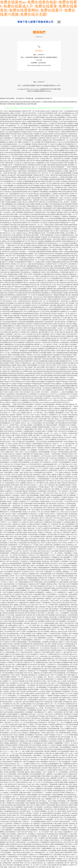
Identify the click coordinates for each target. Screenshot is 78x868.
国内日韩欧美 (52, 491)
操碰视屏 (71, 152)
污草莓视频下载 (63, 617)
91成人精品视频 (65, 126)
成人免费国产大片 (42, 256)
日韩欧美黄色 (38, 588)
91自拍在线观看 (29, 130)
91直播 (19, 202)
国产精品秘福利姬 (29, 708)
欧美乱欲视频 (30, 221)
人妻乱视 (55, 159)
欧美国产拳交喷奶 (46, 181)
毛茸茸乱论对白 (23, 739)
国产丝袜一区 (37, 159)
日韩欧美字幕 (4, 683)
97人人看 (12, 351)
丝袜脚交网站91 (39, 753)
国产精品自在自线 (35, 799)
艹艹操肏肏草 (48, 793)
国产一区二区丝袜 (11, 555)
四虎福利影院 (32, 491)
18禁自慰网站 (9, 472)
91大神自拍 (69, 117)
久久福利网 (13, 768)
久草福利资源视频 (71, 706)
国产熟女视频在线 (35, 233)
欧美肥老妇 (36, 299)
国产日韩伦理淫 (47, 363)
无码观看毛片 (57, 497)
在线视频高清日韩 (37, 669)
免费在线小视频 (16, 177)
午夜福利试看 (14, 793)
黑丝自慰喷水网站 (49, 652)
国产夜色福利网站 (44, 720)
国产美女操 (11, 842)
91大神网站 (5, 793)
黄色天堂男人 (32, 163)
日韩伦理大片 (35, 760)
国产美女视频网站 (35, 247)
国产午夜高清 (31, 270)
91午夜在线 (18, 344)
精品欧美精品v (39, 322)
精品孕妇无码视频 (43, 231)
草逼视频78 (16, 216)
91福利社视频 (41, 229)
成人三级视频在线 (34, 272)
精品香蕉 (22, 190)
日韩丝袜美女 (53, 741)
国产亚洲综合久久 (52, 716)
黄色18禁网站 (57, 241)
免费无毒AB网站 (24, 411)
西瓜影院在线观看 (67, 156)
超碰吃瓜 (38, 221)
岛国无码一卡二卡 (55, 846)
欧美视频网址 (30, 735)
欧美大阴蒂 (29, 681)
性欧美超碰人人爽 (64, 801)
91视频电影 (27, 144)
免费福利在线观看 (44, 427)
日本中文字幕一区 (36, 346)
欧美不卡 (10, 795)
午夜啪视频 (43, 340)
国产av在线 (50, 458)
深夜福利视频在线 (24, 582)
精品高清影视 (7, 607)
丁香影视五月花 (13, 276)
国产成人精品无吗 (13, 561)
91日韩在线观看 (71, 340)
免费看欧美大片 (63, 592)
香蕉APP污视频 (72, 229)
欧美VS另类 (72, 631)
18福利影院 (14, 167)
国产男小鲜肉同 (35, 161)
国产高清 (13, 466)
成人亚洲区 (66, 206)
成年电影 (27, 623)
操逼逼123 (46, 745)
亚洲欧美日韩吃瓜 (6, 640)
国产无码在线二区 (67, 518)
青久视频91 (12, 627)
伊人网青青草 (31, 202)
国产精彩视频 (63, 152)
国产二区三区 (33, 111)
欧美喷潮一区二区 (39, 344)
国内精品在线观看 (11, 745)
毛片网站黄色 (24, 363)
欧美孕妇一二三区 (52, 472)
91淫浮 (42, 646)
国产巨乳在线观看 (18, 156)
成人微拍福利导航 (18, 361)
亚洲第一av (26, 536)
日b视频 (55, 216)
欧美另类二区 (27, 437)
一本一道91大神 (29, 788)
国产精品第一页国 (50, 239)
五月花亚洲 (64, 654)
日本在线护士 (8, 212)
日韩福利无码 (37, 324)
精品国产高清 (20, 594)
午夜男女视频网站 (32, 795)
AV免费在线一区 (24, 501)
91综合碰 (70, 297)
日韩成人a (23, 355)
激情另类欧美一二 (53, 287)
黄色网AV (14, 411)
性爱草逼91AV (14, 260)
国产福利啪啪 (35, 185)
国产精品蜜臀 (19, 621)
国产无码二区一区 (52, 586)
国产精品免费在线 (69, 404)
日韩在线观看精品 (42, 249)
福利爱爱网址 (23, 254)
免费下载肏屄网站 (38, 598)
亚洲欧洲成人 (17, 150)
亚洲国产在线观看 (69, 745)
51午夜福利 (27, 446)
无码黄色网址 (72, 658)
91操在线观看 (25, 307)
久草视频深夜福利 (55, 291)
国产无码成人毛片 (31, 832)
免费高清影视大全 (59, 506)
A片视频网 (39, 243)
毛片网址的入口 (15, 433)
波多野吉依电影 (63, 169)
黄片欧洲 (3, 634)
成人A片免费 (62, 681)
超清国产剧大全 (73, 175)
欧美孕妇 (33, 726)
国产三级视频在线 (21, 351)
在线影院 (18, 454)
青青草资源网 (42, 729)
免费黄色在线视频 (64, 326)
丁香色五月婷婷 (72, 700)
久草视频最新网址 (8, 198)
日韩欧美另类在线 (37, 863)
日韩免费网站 (21, 570)
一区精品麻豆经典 (18, 165)
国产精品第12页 (73, 270)
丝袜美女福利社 (16, 791)
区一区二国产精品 (37, 413)
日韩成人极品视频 (51, 311)
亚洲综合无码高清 (21, 435)
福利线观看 (11, 510)
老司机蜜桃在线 (24, 167)
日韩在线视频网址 (65, 747)
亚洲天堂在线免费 (21, 534)
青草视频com (32, 834)
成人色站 (57, 481)
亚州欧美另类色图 (7, 805)
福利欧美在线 (33, 311)
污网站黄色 (24, 675)
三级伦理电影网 (66, 526)
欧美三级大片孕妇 (16, 536)
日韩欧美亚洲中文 (46, 501)
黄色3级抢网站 (9, 117)
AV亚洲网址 (15, 210)
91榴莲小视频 (68, 171)
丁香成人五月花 (64, 196)
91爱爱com (42, 218)
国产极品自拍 (33, 328)
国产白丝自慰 (21, 691)
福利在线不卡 (43, 700)
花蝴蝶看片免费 (26, 123)
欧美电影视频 (27, 844)
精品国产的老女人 (51, 520)
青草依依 (67, 607)
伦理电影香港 (17, 243)
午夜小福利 (13, 638)
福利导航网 (53, 477)
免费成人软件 (6, 241)
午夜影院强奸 (69, 456)
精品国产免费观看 (60, 223)
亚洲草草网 (27, 609)
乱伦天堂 (36, 334)
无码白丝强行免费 (8, 311)
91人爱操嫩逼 (33, 450)
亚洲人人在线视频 (22, 786)
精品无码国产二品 (54, 328)
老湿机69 (74, 764)
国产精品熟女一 (7, 156)
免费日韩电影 (18, 154)
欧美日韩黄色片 (26, 303)
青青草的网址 (27, 563)
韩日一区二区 (67, 140)
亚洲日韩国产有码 (45, 419)
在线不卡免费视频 (58, 456)
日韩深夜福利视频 (35, 776)
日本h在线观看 (62, 667)
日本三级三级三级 (58, 848)
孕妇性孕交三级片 (32, 419)
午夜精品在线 (11, 855)
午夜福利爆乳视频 (45, 574)
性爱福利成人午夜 (9, 588)
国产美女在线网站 (60, 499)
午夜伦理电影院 (11, 685)
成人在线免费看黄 (6, 280)
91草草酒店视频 (57, 140)
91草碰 (52, 190)
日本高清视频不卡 (52, 594)
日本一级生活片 (49, 677)
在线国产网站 (37, 658)
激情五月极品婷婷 (24, 119)
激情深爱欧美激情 (67, 245)
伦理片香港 (49, 336)
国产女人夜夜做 (47, 280)
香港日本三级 (66, 755)
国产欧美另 (27, 718)
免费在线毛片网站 (25, 793)
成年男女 (15, 516)
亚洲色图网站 (8, 349)
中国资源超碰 (55, 567)
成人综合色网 (21, 811)
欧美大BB (27, 185)
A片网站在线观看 (25, 634)
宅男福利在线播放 (57, 293)
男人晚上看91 (15, 704)
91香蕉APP (25, 111)
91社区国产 (17, 113)
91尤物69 (56, 225)
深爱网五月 (18, 824)
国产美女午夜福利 (25, 444)
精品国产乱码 (59, 817)
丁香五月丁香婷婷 (55, 334)
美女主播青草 (53, 183)
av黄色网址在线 (63, 406)
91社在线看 (17, 303)
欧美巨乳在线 (50, 621)
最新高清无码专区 (57, 842)
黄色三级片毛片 (40, 206)
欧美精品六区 (66, 846)
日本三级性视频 (24, 780)
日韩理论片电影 (55, 634)
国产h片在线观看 (41, 850)
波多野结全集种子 (32, 691)
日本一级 (31, 289)
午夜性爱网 (32, 716)
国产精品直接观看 (41, 547)
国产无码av (66, 266)
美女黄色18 (40, 270)
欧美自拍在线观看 (22, 799)
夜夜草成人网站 (52, 584)
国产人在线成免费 (27, 136)
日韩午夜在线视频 (38, 857)
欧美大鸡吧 (5, 320)
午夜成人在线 (38, 840)
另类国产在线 (30, 245)
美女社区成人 (15, 289)
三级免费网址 (68, 553)
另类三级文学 (49, 714)
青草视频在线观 (35, 541)
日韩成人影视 (27, 154)
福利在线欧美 (45, 557)
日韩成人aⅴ (24, 464)
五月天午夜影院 (47, 791)
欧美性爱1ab (67, 489)
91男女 (28, 161)
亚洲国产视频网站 (69, 417)
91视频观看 (66, 764)
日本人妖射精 (17, 233)
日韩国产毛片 (66, 813)
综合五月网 (18, 567)
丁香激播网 (36, 470)
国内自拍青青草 (8, 762)
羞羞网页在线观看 (11, 716)
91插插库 (70, 123)
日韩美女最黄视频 (10, 772)
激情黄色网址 (62, 625)
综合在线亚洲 (20, 817)
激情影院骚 (14, 679)
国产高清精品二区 (55, 121)
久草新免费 (65, 565)
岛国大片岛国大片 (55, 565)
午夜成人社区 (27, 596)
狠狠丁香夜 (61, 483)
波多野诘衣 (9, 824)
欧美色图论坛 (59, 171)
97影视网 (49, 431)
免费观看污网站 (51, 289)
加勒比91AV (10, 357)
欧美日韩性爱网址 (40, 503)
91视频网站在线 (73, 146)
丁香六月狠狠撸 (26, 470)
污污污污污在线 (44, 609)
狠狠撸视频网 (59, 844)
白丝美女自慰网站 (66, 355)
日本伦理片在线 (34, 285)
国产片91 (17, 206)
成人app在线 (15, 161)
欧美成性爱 (64, 689)
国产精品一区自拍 (34, 278)
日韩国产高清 (65, 528)
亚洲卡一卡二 (74, 278)
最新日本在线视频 (14, 355)
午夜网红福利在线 (54, 654)
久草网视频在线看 (36, 208)
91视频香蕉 (39, 788)
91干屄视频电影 (43, 671)
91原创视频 (74, 326)
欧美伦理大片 (52, 708)
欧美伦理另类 (49, 359)
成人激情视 (11, 497)
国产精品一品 (23, 716)
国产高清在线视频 (62, 508)
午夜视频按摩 (20, 588)
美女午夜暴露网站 (42, 762)
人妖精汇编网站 (64, 640)
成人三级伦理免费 (45, 119)
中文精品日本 (26, 421)
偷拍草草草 (49, 295)
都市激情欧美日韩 (62, 547)
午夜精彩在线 (48, 702)
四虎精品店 (17, 559)
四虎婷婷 (62, 551)
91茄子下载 (69, 413)
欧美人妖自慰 (50, 857)
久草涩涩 (44, 221)
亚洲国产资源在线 (68, 497)
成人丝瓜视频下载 (37, 142)
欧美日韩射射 (9, 776)
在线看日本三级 (57, 417)
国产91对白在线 (55, 518)
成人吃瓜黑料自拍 (11, 698)
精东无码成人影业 (44, 551)
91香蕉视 (15, 128)
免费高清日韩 (45, 826)
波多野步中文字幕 (67, 291)
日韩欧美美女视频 (67, 274)
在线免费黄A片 (8, 138)
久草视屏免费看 (21, 510)
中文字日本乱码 (72, 656)
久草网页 (60, 249)
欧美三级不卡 (16, 819)
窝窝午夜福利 (20, 479)
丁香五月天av (17, 334)
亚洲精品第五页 (23, 237)
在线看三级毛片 (73, 766)
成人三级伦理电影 (56, 855)
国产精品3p (63, 297)
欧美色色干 (52, 547)
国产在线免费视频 (68, 524)
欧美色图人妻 (58, 130)
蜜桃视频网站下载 (56, 764)
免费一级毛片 (60, 623)
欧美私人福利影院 (47, 536)
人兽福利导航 (56, 318)
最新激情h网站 (62, 289)
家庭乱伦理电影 (64, 154)
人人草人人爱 (11, 541)
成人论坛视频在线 (6, 797)
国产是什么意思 (11, 514)
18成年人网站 (8, 187)
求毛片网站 (68, 844)
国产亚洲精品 (36, 417)
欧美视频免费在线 (29, 547)
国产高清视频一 (22, 450)
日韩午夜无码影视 (57, 720)
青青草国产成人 (31, 148)
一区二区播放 (58, 553)
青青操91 (30, 355)
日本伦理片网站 (12, 489)
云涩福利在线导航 (71, 200)
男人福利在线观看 (62, 582)
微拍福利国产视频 (51, 136)
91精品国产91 (61, 200)
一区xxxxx (34, 128)
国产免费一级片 (56, 113)
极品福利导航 (58, 336)
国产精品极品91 (39, 520)
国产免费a (65, 826)
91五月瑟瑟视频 (5, 852)
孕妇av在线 (48, 669)
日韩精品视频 (20, 828)
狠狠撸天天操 (45, 541)
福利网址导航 (19, 592)
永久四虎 (28, 667)
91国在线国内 (27, 499)
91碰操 (54, 801)
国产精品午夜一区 (66, 138)
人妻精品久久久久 (51, 592)
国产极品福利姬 (46, 627)
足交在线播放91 (66, 115)
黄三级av (3, 760)
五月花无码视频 (47, 258)
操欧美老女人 (54, 243)
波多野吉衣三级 (16, 251)
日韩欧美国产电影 (21, 580)
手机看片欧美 (16, 565)
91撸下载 (6, 549)
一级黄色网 (35, 200)
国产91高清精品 (66, 128)
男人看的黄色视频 (13, 755)
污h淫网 (6, 520)
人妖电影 (41, 514)
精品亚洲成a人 (35, 313)
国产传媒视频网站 (40, 289)
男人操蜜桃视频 (65, 185)
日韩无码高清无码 (35, 464)
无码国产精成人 (15, 425)
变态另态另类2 (37, 303)
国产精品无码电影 (61, 123)
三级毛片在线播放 (61, 677)
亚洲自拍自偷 (42, 834)
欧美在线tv (44, 299)
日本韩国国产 (65, 561)
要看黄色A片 (68, 714)
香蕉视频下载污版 (65, 295)
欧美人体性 (14, 601)
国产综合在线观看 (45, 113)
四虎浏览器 (69, 799)
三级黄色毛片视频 (62, 514)
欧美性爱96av (10, 580)
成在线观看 (57, 813)
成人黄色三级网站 (45, 691)
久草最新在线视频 (9, 786)
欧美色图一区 (18, 788)
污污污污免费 (34, 276)
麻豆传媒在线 (73, 415)
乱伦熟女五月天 (7, 128)
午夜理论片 (49, 344)
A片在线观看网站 (62, 710)
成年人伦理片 (22, 330)
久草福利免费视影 (32, 365)
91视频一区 (11, 437)
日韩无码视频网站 (28, 268)
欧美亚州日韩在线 (62, 588)
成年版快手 (29, 324)
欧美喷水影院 (42, 171)
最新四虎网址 (42, 466)
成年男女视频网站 (21, 590)
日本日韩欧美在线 (6, 332)
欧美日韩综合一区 (56, 840)
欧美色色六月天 (42, 132)
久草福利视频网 (28, 140)
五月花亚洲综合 (48, 210)
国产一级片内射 (40, 130)
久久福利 (29, 264)
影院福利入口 (29, 408)
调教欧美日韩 (24, 603)
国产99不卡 (13, 256)
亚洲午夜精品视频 (49, 270)
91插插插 (27, 287)
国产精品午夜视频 (43, 619)
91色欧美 (20, 446)
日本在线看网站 (61, 621)
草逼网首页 (53, 146)
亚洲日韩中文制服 (6, 598)
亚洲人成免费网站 (59, 117)
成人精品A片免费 (18, 427)
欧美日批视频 (9, 712)
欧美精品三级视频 (31, 427)
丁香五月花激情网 (63, 260)
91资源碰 (21, 489)
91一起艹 (46, 605)
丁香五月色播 (56, 576)
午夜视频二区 (16, 522)
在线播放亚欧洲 (29, 431)
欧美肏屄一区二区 (27, 295)
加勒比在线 (46, 815)
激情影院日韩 (18, 311)
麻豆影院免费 (43, 332)
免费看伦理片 (18, 762)
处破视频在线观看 (65, 485)
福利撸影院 (25, 183)
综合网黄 (48, 262)
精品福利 (35, 301)
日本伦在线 (27, 460)
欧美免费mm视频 (71, 848)
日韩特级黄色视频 (13, 809)
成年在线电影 (46, 437)
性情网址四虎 (37, 815)
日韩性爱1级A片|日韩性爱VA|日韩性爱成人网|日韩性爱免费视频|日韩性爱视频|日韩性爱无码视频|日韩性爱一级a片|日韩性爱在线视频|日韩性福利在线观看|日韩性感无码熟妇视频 (39, 375)
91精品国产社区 (13, 293)
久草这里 (55, 462)
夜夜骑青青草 (49, 130)
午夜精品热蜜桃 (25, 696)
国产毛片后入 (71, 857)
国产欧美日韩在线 (13, 229)
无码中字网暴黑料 (72, 584)
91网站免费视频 (56, 826)
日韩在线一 (47, 454)
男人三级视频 (38, 677)
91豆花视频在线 (38, 743)
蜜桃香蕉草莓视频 (51, 766)
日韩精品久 (65, 634)
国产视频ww (17, 669)
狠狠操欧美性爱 (23, 231)
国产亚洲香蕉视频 (9, 590)
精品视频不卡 (68, 557)
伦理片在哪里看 (29, 592)
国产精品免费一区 (71, 444)
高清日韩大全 (22, 784)
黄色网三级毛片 (26, 332)
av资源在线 (56, 408)
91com (65, 280)
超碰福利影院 (70, 741)
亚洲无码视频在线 (67, 241)
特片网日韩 (46, 648)
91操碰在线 (45, 121)
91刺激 (62, 648)
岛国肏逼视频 (10, 652)
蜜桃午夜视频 (37, 563)
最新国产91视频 (16, 596)
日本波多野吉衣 (31, 249)
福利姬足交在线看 (27, 258)
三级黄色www (33, 855)
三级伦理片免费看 (16, 547)
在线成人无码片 (31, 617)
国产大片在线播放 (57, 675)
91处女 (24, 202)
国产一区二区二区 (19, 126)
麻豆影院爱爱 (37, 227)
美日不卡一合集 (68, 541)
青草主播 (48, 753)
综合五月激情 (27, 567)
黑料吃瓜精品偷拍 (30, 846)
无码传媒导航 (13, 270)
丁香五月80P (39, 572)
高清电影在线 (71, 749)
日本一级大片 (4, 111)
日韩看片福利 (30, 751)
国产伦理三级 (64, 549)
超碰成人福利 (10, 479)
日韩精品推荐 (24, 278)
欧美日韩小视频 (5, 328)
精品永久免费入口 (10, 429)
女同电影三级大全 (35, 493)
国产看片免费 (68, 712)
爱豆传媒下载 (72, 334)
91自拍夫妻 (33, 466)
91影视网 (51, 132)
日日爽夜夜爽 (73, 778)
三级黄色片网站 (40, 262)
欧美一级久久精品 (56, 832)
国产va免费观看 (50, 198)
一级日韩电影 (31, 685)
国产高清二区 (17, 439)
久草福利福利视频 (16, 512)
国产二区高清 (61, 301)
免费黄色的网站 (68, 419)
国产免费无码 (73, 617)
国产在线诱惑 (61, 311)
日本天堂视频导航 (68, 144)
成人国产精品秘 (21, 481)
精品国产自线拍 (58, 539)
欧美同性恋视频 (33, 689)
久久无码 (75, 338)
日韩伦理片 (14, 299)
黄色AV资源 (12, 826)
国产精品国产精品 (16, 821)
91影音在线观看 (22, 855)
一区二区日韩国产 (44, 832)
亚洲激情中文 (54, 415)
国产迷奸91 (50, 481)
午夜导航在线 (27, 235)
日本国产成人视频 (72, 330)
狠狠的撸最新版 (65, 567)
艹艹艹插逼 (4, 231)
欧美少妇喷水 (41, 636)
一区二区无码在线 (59, 704)
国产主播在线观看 (27, 503)
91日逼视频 (13, 297)
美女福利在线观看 (32, 336)
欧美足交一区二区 (18, 144)
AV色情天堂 (45, 764)
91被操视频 (32, 733)
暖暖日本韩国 (71, 638)
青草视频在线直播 (63, 683)
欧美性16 (73, 206)
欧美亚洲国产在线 (21, 673)
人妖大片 (31, 638)
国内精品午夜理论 (68, 454)
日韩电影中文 (14, 683)
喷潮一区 (18, 258)
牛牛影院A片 (18, 268)
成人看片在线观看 (72, 648)
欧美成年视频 (59, 782)
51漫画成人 (25, 218)
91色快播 (18, 183)
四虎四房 (45, 324)
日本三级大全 (21, 264)
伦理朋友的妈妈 (43, 254)
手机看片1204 (11, 183)
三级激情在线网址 (50, 516)
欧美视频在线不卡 (41, 712)
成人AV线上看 (66, 481)
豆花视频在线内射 (27, 840)
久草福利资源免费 (47, 824)
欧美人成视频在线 (38, 446)
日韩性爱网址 (59, 254)
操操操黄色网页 (39, 644)
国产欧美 (13, 196)
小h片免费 (71, 169)
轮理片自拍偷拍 (56, 274)
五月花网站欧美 (47, 522)
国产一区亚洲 (35, 411)
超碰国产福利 (26, 413)
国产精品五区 (47, 444)
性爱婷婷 (22, 227)
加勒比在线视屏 (53, 299)
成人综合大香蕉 (58, 501)
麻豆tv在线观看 (37, 190)
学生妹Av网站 (49, 117)
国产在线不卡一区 (53, 629)
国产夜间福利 (46, 417)
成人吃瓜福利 (9, 175)
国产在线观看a (35, 506)
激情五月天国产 (34, 183)
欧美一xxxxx (49, 148)
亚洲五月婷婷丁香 (13, 815)
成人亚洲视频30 (66, 627)
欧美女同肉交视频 (28, 559)
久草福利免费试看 (23, 320)
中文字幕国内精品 (21, 584)
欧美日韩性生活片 (51, 282)
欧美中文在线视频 (68, 431)
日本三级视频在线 (24, 848)
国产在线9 (17, 175)
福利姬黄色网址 (45, 196)
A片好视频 (13, 462)
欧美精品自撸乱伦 (57, 650)
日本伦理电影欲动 (72, 673)
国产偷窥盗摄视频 (31, 126)
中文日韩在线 (18, 662)
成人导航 (48, 644)
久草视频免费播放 (66, 685)
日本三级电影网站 (19, 656)
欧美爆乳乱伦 (36, 718)
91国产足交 (20, 832)
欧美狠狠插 (7, 249)
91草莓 (29, 338)
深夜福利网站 (48, 780)
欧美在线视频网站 (32, 830)
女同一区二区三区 (35, 782)
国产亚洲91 (62, 534)
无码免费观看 (63, 772)
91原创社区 (8, 243)
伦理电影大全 (65, 696)
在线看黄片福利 (23, 768)
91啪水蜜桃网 (52, 340)
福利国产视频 (73, 805)
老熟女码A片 (43, 722)
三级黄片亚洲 (16, 404)
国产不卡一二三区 (20, 729)
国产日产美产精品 (28, 241)
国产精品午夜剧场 (41, 724)
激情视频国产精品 (63, 150)
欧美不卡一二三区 (9, 753)
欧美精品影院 (39, 751)
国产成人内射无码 (12, 119)
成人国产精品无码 (10, 636)
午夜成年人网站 (10, 338)
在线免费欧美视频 (69, 130)
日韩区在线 (28, 766)
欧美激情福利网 (24, 353)
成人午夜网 (23, 163)
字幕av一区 (64, 629)
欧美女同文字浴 (69, 842)
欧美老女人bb (25, 179)
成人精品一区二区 (35, 167)
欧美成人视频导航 (38, 766)
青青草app (54, 631)
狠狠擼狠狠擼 (42, 357)
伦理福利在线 (23, 698)
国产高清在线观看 (35, 745)
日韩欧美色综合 (5, 289)
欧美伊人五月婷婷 (26, 813)
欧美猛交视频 (57, 156)
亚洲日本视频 (30, 204)
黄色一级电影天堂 (14, 503)
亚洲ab (49, 187)
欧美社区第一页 (71, 307)
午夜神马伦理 (46, 342)
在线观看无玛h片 (28, 838)
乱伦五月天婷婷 (42, 297)
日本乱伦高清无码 (8, 346)
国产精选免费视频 (53, 309)
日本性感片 (41, 539)
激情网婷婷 (71, 328)
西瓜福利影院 (38, 508)
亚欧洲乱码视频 (70, 522)
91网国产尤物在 (14, 363)
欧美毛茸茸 (73, 516)
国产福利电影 (58, 212)
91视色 (2, 202)
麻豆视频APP (10, 530)
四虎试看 (22, 161)
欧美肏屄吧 (44, 760)
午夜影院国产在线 (15, 307)
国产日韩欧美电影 (8, 163)
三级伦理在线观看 (55, 760)
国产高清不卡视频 (64, 183)
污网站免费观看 (17, 708)
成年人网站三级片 (19, 693)
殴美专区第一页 (36, 648)
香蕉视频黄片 (60, 413)
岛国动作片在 (6, 251)
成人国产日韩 (5, 861)
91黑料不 (25, 328)
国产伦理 (7, 411)
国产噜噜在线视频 (52, 838)
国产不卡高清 (71, 223)
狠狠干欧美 (71, 227)
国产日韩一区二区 (48, 173)
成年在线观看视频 (13, 648)
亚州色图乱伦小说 (39, 198)
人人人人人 (71, 439)
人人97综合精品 (64, 243)
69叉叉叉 (5, 355)
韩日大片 (60, 708)
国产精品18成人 (5, 660)
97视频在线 (19, 846)
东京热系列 (64, 590)
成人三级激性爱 (49, 863)
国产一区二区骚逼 (13, 731)
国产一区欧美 (57, 555)
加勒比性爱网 (66, 132)
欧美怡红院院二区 (23, 146)
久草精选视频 (48, 819)
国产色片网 (35, 683)
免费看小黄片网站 (34, 435)
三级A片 (67, 316)
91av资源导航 (21, 419)
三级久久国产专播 (38, 667)
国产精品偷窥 (32, 543)
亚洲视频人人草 (31, 406)
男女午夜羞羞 (15, 518)
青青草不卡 (72, 543)
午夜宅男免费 (45, 154)
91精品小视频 (21, 365)
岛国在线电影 (48, 788)
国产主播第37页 (41, 316)
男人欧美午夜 (32, 665)
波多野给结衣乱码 (16, 456)
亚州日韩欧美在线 (47, 510)
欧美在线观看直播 (59, 673)
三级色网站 (13, 549)
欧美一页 (72, 361)
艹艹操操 (67, 167)
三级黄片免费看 (50, 859)
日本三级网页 (16, 423)
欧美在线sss (62, 503)
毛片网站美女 (55, 342)
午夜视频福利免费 (61, 353)
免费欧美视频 (23, 260)
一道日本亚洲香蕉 (55, 128)
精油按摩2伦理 (20, 615)
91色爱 (20, 299)
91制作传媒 (13, 225)
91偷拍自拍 (32, 584)
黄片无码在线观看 (45, 795)
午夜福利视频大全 (16, 499)
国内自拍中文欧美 (66, 530)
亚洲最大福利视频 (68, 836)
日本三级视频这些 (16, 468)
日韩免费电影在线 (56, 619)
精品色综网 (53, 617)
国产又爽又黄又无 (41, 202)
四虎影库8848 (59, 460)
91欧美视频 (12, 446)
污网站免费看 (51, 165)
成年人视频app (5, 518)
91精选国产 (44, 237)
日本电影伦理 (22, 270)
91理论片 (43, 272)
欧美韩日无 (62, 770)
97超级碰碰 (38, 852)
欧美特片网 (39, 702)
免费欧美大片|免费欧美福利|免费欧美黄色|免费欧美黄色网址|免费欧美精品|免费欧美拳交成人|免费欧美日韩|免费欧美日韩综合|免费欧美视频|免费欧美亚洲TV (39, 386)
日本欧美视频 (14, 720)
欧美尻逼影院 (10, 483)
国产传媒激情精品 (41, 638)
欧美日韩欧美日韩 (58, 669)
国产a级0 (31, 115)
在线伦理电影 (73, 594)
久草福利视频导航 (17, 770)
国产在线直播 (65, 278)
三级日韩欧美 (72, 264)
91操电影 (60, 313)
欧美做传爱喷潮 (48, 813)
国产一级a (69, 809)
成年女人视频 (26, 121)
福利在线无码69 (8, 735)
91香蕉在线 (24, 720)
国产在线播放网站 (19, 204)
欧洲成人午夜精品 (45, 185)
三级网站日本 (23, 671)
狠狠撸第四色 (64, 361)
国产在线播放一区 (44, 836)
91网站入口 (4, 446)
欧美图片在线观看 (12, 115)
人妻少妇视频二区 (71, 233)
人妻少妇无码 (44, 601)
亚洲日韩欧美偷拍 (65, 586)
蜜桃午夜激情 (64, 225)
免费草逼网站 (22, 638)
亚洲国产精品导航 (10, 134)
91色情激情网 (64, 148)
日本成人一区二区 (10, 408)
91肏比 (60, 320)
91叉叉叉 (26, 415)
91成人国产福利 (21, 528)
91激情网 (14, 586)
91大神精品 (13, 146)
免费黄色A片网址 (39, 136)
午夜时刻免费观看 (59, 536)
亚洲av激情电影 (17, 235)
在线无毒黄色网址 (62, 861)
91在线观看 (18, 357)
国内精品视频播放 (57, 495)
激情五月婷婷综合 (65, 472)
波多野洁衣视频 (41, 165)
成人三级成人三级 (15, 179)
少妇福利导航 (48, 545)
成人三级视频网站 (67, 722)
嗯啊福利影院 (62, 638)
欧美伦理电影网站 (58, 167)
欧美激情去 (19, 431)
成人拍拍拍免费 (15, 192)
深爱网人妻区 (14, 557)
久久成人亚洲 (56, 285)
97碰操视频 (52, 671)
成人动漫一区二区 (72, 791)
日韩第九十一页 (65, 427)
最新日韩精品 (22, 171)
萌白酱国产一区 (8, 136)
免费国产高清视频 (21, 338)
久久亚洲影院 (57, 572)
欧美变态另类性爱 (27, 652)
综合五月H (44, 737)
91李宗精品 (45, 303)
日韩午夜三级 (9, 464)
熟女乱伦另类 (63, 631)
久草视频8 (63, 229)
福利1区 (10, 749)
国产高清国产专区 (71, 411)
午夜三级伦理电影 (60, 596)
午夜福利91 (44, 415)
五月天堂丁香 (52, 332)
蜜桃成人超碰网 (11, 365)
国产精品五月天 (13, 231)
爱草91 (6, 782)
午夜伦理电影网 (63, 194)
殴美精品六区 (33, 675)
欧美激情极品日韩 (60, 749)
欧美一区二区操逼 (61, 433)
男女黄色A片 (55, 648)
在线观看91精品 (68, 359)
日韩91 (16, 487)
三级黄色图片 (6, 313)
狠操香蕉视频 (21, 778)
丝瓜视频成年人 (36, 456)
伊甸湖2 (41, 532)
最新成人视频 (30, 772)
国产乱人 (23, 221)
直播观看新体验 (64, 605)
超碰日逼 (21, 549)
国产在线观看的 (55, 355)
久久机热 (17, 163)
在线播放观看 (56, 262)
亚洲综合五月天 (8, 729)
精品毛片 (72, 272)
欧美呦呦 (51, 441)
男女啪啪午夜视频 (29, 187)
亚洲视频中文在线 (59, 545)
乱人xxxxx (69, 311)
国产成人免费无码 (26, 216)
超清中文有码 (26, 669)
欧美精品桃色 (72, 503)
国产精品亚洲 (53, 237)
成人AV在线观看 (24, 349)
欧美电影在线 (65, 262)
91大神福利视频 (12, 848)
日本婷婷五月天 (43, 450)
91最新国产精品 (26, 200)
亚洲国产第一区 (68, 636)
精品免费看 (46, 194)
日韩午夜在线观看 (35, 786)
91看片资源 (6, 770)
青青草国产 (56, 258)
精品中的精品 (59, 163)
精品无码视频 (51, 706)
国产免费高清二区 (21, 737)
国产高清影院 (55, 561)
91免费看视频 (15, 313)
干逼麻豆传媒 (21, 526)
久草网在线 (7, 167)
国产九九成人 (69, 753)
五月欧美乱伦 (66, 448)
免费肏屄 (32, 611)
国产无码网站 (70, 303)
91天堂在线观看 (53, 698)
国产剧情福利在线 (39, 481)
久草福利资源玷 (35, 627)
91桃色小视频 (51, 357)
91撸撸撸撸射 (24, 714)
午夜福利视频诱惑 (65, 462)
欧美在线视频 (51, 214)
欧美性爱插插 (17, 152)
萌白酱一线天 (32, 297)
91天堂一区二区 (43, 301)
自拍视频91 (71, 165)
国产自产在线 (44, 518)
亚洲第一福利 (19, 472)
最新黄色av (35, 332)
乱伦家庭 (22, 138)
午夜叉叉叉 (62, 611)
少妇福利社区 (48, 807)
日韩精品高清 (15, 249)
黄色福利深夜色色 (42, 846)
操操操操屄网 (36, 557)
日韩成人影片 (67, 212)
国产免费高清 (59, 607)
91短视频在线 (45, 355)
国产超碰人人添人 (54, 613)
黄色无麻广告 (9, 722)
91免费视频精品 (33, 351)
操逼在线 (62, 821)
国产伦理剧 (60, 282)
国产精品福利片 (61, 731)
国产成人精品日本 (8, 287)
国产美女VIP (51, 466)
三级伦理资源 (34, 501)
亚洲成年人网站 (62, 679)
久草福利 (16, 138)
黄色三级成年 (62, 237)
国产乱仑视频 (60, 411)
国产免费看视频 (29, 266)
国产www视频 (70, 301)
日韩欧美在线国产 (10, 169)
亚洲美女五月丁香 (29, 662)
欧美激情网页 (4, 733)
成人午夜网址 (37, 258)
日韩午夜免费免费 (59, 809)
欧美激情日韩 (64, 256)
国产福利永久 (44, 115)
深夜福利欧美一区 (14, 545)
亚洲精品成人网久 (45, 675)
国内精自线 (8, 121)
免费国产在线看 (71, 268)
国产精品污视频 (9, 737)
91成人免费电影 (37, 634)
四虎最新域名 (5, 675)
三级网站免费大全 (16, 838)
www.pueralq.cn (35, 89)
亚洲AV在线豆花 (53, 324)
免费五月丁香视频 (8, 262)
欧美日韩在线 (20, 613)
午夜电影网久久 (44, 152)
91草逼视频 (43, 353)
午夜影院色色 (22, 629)
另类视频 (62, 838)
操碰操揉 (9, 361)
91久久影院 (10, 154)
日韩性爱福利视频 (14, 757)
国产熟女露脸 (10, 846)
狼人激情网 (42, 336)
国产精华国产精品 (14, 421)
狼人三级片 (32, 363)
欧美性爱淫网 (73, 615)
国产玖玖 (57, 338)
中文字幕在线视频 (17, 460)
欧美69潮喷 (43, 150)
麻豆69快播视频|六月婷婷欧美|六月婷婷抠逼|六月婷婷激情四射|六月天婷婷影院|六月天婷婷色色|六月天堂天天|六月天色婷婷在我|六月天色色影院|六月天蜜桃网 (39, 394)
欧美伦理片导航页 (31, 650)
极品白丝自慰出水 (10, 764)
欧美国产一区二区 (25, 679)
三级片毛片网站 (52, 681)
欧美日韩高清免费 (33, 293)
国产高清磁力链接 (37, 454)
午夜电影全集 (37, 175)
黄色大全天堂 (26, 654)
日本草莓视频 (63, 660)
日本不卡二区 (10, 140)
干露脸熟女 (41, 349)
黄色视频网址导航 (60, 218)
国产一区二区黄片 (9, 258)
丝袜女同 (51, 254)
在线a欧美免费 (33, 534)
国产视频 (34, 357)
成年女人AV (66, 768)
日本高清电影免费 (26, 755)
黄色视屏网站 (63, 221)
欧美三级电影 (12, 324)
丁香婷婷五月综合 (37, 210)
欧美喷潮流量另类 (27, 644)
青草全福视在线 (67, 192)
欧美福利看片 (59, 441)
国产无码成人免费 (9, 435)
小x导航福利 (54, 326)
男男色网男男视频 (50, 757)
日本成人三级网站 (6, 427)
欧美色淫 (19, 134)
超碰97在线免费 (66, 776)
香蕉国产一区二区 (17, 677)
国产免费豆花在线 (65, 698)
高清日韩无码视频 (38, 216)
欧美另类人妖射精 (53, 685)
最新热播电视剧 (29, 660)
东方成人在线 (62, 202)
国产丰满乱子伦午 (59, 598)
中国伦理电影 (58, 712)
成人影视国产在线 (46, 204)
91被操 (58, 526)
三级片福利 (26, 456)
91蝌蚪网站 (48, 572)
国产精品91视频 (64, 309)
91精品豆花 (50, 607)
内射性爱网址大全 (60, 307)
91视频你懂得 (30, 206)
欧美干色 (62, 741)
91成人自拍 (63, 563)
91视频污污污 (15, 309)
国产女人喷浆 (21, 631)
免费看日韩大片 (7, 559)
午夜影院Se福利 (40, 431)
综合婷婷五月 (36, 596)
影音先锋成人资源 (17, 485)
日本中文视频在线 (66, 285)
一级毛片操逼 (44, 689)
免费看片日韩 (51, 353)
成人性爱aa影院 (7, 152)
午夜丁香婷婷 (21, 867)
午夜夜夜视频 (30, 489)
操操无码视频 (16, 280)
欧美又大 (13, 181)
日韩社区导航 (56, 603)
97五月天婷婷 (24, 229)
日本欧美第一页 (71, 305)
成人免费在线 (50, 223)
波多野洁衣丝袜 (8, 644)
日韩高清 (28, 656)
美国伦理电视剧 (69, 718)
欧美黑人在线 (26, 749)
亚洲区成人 (63, 324)
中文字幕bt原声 (62, 264)
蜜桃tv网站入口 (13, 245)
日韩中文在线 (50, 163)
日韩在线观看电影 (63, 665)
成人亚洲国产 (67, 475)
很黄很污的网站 (26, 448)
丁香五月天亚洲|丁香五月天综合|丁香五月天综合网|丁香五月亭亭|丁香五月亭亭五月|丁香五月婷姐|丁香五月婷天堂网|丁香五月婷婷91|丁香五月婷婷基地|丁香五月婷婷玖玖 (39, 367)
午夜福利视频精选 (34, 580)
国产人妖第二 (60, 198)
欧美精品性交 (36, 154)
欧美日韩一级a (68, 720)
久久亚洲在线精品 (36, 423)
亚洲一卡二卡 (49, 460)
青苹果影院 (69, 852)
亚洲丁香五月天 (18, 766)
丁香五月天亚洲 (26, 318)
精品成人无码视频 (67, 322)
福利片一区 (30, 811)
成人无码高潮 (65, 601)
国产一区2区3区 (60, 857)
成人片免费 (46, 264)
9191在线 (67, 487)
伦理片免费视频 (30, 803)
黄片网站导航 (50, 861)
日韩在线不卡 (52, 665)
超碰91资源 (28, 225)
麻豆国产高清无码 (43, 530)
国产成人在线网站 (64, 159)
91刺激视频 (26, 346)
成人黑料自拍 (46, 266)
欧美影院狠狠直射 (16, 520)
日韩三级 (44, 580)
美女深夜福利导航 (13, 634)
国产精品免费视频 (37, 809)
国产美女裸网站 (62, 865)
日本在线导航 (71, 621)
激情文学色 (32, 316)
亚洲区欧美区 (53, 470)
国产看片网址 (9, 487)
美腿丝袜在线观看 (53, 297)
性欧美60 (7, 642)
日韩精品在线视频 (9, 687)
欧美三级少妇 (65, 512)
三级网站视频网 (7, 326)
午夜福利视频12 (73, 828)
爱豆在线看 (29, 227)
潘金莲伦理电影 (28, 439)
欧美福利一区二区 (35, 468)
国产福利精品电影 (71, 819)
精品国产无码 (34, 731)
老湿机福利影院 (19, 712)
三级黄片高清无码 (9, 454)
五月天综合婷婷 (69, 708)
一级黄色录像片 (70, 510)
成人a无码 (19, 753)
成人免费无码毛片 (34, 842)
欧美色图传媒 (55, 528)
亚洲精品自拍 (69, 477)
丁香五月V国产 (27, 274)
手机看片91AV (63, 778)
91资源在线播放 (53, 687)
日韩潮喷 (17, 470)
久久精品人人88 (12, 582)
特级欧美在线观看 (61, 165)
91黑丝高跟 (51, 411)
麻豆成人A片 (32, 483)
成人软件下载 (10, 665)
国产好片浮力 (21, 194)
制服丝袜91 (29, 588)
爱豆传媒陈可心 (59, 522)
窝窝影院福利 (30, 607)
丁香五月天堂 (26, 113)
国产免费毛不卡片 (66, 338)
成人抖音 (58, 349)
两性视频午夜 (53, 611)
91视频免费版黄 (19, 539)
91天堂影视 (7, 330)
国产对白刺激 (66, 760)
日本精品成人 (49, 532)
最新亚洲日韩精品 (40, 214)
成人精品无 (71, 313)
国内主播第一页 (36, 235)
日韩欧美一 (8, 669)
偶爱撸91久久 (55, 512)
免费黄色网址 (21, 324)
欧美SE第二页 (35, 287)
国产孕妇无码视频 (16, 342)
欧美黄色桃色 (56, 656)
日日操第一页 (34, 179)
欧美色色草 (6, 460)
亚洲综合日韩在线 (57, 437)
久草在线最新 (15, 278)
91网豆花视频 (43, 179)
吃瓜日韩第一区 (5, 413)
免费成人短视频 (57, 475)
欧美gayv (57, 148)
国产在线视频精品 (10, 532)
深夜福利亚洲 (47, 318)
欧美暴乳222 (5, 658)
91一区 (65, 313)
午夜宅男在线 (55, 227)
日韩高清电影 (11, 526)
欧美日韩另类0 (32, 173)
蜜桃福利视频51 (23, 642)
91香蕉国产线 (63, 803)
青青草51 (9, 305)
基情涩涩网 (17, 218)
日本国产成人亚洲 (27, 522)
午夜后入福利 (15, 675)
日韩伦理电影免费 (54, 729)
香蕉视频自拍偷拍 (17, 477)
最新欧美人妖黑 (8, 470)
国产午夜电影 (43, 797)
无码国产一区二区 (53, 549)
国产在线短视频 (44, 334)
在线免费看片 (24, 289)
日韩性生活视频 (54, 468)
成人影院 (71, 660)
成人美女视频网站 (7, 539)
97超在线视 (22, 322)
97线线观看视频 (72, 786)
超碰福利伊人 (14, 743)
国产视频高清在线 (13, 190)
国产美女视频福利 (30, 762)
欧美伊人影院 (54, 196)
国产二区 (52, 526)
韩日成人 (28, 301)
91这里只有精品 (43, 526)
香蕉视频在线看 (14, 741)
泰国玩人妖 (48, 446)
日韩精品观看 (17, 200)
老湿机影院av (60, 706)
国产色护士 (58, 532)
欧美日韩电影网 (28, 753)
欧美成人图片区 (50, 514)
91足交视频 (57, 774)
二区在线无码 (68, 501)
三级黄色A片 (38, 652)
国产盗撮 (26, 726)
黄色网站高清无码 (6, 780)
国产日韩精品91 (62, 146)
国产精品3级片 (17, 121)
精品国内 (3, 809)
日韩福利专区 (26, 326)
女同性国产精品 (63, 520)
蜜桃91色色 (31, 243)
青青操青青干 (71, 357)
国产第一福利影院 (38, 448)
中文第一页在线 (35, 415)
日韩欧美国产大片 (13, 603)
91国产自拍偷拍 (10, 123)
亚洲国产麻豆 (26, 565)
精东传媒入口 (54, 142)
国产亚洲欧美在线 (29, 477)
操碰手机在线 (72, 731)
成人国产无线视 (39, 282)
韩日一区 (57, 464)
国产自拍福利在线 (12, 724)
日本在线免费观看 (63, 751)
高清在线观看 (38, 433)
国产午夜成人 (13, 171)
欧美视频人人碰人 (41, 772)
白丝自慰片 (8, 475)
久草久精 (27, 863)
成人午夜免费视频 (31, 138)
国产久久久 (36, 656)
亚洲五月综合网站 (37, 421)
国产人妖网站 (5, 596)
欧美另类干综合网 (59, 793)
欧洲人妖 (52, 700)
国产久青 (74, 755)
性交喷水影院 (40, 615)
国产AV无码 (45, 175)
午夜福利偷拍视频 (48, 464)
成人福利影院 (35, 824)
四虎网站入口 (10, 491)
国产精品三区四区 (52, 429)
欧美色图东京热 (25, 553)
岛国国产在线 (33, 320)
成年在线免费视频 (50, 582)
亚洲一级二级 (21, 636)
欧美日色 (22, 487)
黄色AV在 (6, 563)
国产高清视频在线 (50, 421)
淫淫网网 (37, 204)
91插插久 (31, 724)
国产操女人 (16, 221)
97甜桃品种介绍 (19, 287)
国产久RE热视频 (73, 677)
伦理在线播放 (10, 130)
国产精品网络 (4, 340)
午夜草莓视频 (54, 803)
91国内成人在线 (42, 747)
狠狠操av (23, 741)
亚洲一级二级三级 (61, 493)
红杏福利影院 (59, 863)
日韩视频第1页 (65, 830)
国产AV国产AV (67, 119)
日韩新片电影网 (33, 698)
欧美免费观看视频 (54, 797)
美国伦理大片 (56, 111)
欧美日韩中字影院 (17, 718)
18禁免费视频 (72, 563)
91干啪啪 (63, 357)
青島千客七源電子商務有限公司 (35, 22)
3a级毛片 (59, 652)
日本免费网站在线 (6, 656)
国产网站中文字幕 (56, 541)
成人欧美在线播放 (49, 423)
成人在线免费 (29, 621)
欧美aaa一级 (25, 423)
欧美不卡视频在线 (39, 706)
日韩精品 (30, 778)
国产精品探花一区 (30, 256)
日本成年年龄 (63, 594)
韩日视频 (51, 233)
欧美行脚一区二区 (37, 757)
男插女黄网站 (46, 776)
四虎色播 (49, 636)
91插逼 (34, 567)
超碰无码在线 (23, 293)
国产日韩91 (19, 140)
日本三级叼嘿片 (25, 683)
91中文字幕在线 (5, 177)
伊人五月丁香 (34, 739)
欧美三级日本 (51, 276)
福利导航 (48, 229)
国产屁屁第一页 (73, 258)
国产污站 (69, 770)
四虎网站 (59, 404)
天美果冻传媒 (64, 231)
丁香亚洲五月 (24, 561)
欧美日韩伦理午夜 (67, 346)
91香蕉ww (17, 574)
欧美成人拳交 (28, 472)
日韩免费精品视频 (48, 346)
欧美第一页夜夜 (54, 126)
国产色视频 (63, 287)
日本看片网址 (13, 543)
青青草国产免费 (18, 863)
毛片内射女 (43, 287)
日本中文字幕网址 (6, 617)
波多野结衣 (44, 470)
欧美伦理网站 (30, 693)
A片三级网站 (56, 229)
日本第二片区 (57, 344)
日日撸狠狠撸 (32, 710)
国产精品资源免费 (72, 724)
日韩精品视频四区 (13, 714)
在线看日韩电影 (5, 807)
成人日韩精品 (17, 326)
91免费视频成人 (15, 448)
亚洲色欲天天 (27, 142)
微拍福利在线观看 (15, 111)
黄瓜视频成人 (15, 227)
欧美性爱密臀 (8, 295)
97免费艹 (66, 249)
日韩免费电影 (44, 192)
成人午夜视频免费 (13, 353)
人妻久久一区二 (68, 435)
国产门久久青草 (41, 865)
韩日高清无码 (48, 749)
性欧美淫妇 (18, 572)
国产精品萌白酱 (45, 313)
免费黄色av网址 (27, 299)
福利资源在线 (11, 148)
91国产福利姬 (21, 458)
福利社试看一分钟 (53, 733)
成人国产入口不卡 (29, 770)
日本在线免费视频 (35, 774)
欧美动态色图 (53, 534)
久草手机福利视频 (26, 815)
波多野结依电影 (28, 134)
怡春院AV (20, 429)
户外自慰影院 (9, 126)
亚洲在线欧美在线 (53, 834)
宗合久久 (6, 425)
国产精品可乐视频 (23, 627)
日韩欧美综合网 (41, 497)
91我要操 (16, 247)
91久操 (28, 194)
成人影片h (68, 198)
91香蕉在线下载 (56, 524)
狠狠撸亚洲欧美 (36, 121)
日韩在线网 (32, 229)
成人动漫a (31, 605)
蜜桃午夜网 (5, 264)
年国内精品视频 (63, 452)
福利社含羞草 (59, 852)
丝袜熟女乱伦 (58, 636)
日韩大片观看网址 (33, 192)
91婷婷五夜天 (61, 421)
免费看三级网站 (45, 495)
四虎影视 (73, 183)
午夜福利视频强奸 (44, 479)
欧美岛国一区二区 (34, 260)
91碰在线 (71, 134)
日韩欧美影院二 (39, 439)
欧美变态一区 (35, 113)
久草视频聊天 (65, 613)
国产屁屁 (46, 138)
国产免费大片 (66, 344)
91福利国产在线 (5, 819)
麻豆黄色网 (43, 683)
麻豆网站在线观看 (34, 237)
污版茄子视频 (58, 702)
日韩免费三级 (55, 815)
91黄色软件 (38, 404)
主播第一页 (71, 214)
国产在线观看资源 (30, 165)
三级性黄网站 (37, 755)
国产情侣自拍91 (52, 503)
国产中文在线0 (13, 444)
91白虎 (8, 477)
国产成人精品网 (18, 475)
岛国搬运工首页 (33, 254)
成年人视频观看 (47, 799)
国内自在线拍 (32, 532)
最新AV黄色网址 (63, 850)
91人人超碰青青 (43, 320)
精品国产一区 (48, 553)
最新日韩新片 (23, 724)
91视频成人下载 (47, 247)
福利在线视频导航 (27, 344)
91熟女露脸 (54, 551)
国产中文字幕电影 (57, 487)
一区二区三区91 (59, 819)
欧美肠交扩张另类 (28, 214)
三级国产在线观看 (49, 735)
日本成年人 (43, 654)
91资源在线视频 (68, 251)
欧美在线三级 (31, 615)
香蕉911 (18, 123)
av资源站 (3, 603)
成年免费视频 (57, 363)
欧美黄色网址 (22, 710)
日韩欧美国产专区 (21, 700)
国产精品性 (41, 111)
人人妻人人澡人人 (72, 536)
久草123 (25, 311)
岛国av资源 (21, 225)
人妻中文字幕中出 (18, 607)
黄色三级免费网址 (18, 212)
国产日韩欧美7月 (63, 516)
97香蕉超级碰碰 (19, 262)
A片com (23, 336)
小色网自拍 (43, 698)
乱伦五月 (63, 303)
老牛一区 (26, 791)
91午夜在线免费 (13, 237)
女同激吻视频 (27, 181)
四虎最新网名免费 (10, 811)
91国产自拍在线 (28, 520)
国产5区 (4, 528)
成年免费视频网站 (8, 204)
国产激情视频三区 (45, 293)
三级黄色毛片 (10, 801)
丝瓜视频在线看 (32, 631)
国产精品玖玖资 (12, 671)
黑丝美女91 (67, 855)
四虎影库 (30, 481)
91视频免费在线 (8, 344)
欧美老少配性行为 (27, 852)
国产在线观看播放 (9, 828)
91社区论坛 (57, 235)
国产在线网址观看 (54, 256)
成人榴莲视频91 (25, 557)
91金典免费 (43, 276)
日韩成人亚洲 (38, 545)
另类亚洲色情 (54, 154)
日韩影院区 (53, 625)
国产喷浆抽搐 (71, 289)
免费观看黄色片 (66, 408)
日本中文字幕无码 (33, 223)
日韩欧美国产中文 (32, 867)
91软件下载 (57, 431)
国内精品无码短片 (38, 156)
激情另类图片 (69, 177)
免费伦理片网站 (63, 784)
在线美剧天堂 (72, 596)
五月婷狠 (17, 464)
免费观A (16, 780)
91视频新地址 (30, 340)
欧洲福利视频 (31, 636)
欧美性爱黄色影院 (19, 795)
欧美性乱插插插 (5, 485)
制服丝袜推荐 (67, 619)
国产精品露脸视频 (42, 803)
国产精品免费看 (6, 619)
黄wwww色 (62, 142)
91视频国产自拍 (70, 179)
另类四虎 (34, 144)
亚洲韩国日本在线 (55, 737)
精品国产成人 (57, 768)
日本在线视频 (52, 850)
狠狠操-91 (9, 247)
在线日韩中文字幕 (61, 658)
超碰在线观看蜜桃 (42, 611)
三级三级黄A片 (47, 755)
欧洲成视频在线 (5, 423)
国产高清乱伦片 (25, 760)
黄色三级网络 (14, 605)
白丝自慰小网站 (43, 406)
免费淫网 (17, 644)
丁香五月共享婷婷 (41, 441)
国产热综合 (26, 208)
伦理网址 (64, 828)
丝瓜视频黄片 (30, 712)
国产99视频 (70, 598)
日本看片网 (53, 450)
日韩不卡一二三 (23, 625)
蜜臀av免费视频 (69, 782)
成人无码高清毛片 (6, 235)
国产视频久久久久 (69, 739)
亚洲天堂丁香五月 (21, 239)
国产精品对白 (61, 757)
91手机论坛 (22, 340)
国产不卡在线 (49, 144)
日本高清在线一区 (54, 580)
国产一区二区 (19, 117)
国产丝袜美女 (54, 152)
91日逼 (37, 340)
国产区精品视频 (23, 611)
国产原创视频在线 (18, 159)
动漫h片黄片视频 (54, 662)
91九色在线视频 (24, 285)
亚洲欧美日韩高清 (54, 828)
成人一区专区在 (15, 859)
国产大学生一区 (48, 499)
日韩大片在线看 (19, 198)
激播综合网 (16, 640)
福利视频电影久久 (24, 276)
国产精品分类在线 (30, 169)
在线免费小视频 (34, 251)
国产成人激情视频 (61, 190)
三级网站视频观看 (21, 665)
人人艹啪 (21, 751)
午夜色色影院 (73, 679)
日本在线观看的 (40, 621)
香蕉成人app (53, 406)
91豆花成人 (71, 280)
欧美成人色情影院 (69, 824)
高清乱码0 (7, 196)
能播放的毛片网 (71, 838)
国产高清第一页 (26, 280)
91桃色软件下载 (53, 485)
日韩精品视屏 (23, 543)
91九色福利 (30, 282)
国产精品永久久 (6, 708)
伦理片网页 (4, 840)
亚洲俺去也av (70, 793)
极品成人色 (38, 266)
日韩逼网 (46, 142)
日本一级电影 (52, 249)
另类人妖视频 (8, 274)
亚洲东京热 (41, 144)
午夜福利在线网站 (11, 202)
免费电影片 (49, 206)
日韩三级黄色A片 (22, 196)
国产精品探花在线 (35, 768)
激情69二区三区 (68, 780)
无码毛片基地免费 (19, 681)
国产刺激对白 (58, 359)
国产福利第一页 (56, 836)
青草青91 (26, 468)
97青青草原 (66, 532)
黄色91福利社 (61, 351)
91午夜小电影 (10, 615)
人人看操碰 (54, 194)
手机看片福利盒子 (44, 487)
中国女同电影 (58, 824)
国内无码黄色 (54, 609)
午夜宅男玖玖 (29, 549)
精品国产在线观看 (16, 415)
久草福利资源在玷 (32, 487)
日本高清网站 (38, 807)
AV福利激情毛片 (65, 342)
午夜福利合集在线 (40, 778)
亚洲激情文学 (30, 497)
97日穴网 (42, 223)
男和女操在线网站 (28, 404)
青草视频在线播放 (51, 667)
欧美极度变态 (66, 691)
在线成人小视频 (12, 501)
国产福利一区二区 (55, 867)
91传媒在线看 (69, 644)
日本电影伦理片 (5, 227)
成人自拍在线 (45, 512)
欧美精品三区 (28, 677)
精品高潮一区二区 (37, 623)
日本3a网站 (33, 551)
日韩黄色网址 (37, 274)
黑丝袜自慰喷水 (54, 303)
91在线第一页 (37, 813)
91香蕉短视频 (50, 805)
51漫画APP (53, 260)
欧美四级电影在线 (59, 791)
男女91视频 (50, 268)
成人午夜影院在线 (40, 549)
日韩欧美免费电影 (41, 660)
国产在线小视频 (57, 280)
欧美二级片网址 (56, 322)
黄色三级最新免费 (68, 336)
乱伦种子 (48, 111)
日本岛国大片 (31, 687)
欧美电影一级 (36, 437)
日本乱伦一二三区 (62, 735)
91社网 (30, 239)
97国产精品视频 (69, 163)
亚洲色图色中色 (39, 859)
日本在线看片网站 (70, 817)
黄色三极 (25, 776)
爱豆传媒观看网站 (34, 146)
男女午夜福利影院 (17, 706)
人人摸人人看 (13, 751)
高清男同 (39, 363)
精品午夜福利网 (25, 313)
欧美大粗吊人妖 (37, 318)
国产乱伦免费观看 (39, 295)
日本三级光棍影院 (58, 574)
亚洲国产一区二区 (25, 516)
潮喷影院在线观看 (67, 576)
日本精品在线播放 (58, 316)
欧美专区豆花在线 (30, 485)
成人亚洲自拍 (11, 570)
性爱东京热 (8, 216)
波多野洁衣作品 (5, 565)
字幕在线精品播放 (60, 268)
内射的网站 (39, 489)
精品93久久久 (8, 233)
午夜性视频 (21, 772)
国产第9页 (53, 264)
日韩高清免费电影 (33, 601)
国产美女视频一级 (67, 737)
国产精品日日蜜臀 (48, 844)
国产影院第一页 (58, 210)
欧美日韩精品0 (37, 576)
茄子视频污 (19, 142)
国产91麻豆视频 (69, 675)
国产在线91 (7, 210)
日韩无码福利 (5, 679)
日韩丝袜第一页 (44, 739)
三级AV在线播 (7, 693)
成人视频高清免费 (13, 272)
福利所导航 (69, 332)
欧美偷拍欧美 (51, 731)
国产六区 (39, 605)
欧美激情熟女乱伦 (57, 718)
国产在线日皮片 (36, 342)
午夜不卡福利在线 (48, 596)
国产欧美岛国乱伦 (31, 613)
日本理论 (53, 313)
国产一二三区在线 (7, 788)
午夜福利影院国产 (13, 857)
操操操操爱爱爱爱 (16, 563)
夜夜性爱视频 (56, 448)
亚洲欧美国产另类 (39, 359)
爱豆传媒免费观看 (49, 404)
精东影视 (72, 520)
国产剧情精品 (34, 119)
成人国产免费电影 (34, 737)
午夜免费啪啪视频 (65, 609)
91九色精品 (25, 506)
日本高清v (57, 346)
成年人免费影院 (47, 774)
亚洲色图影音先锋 (71, 574)
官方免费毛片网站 (47, 673)
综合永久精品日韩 (39, 458)
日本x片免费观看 (51, 439)
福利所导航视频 (37, 264)
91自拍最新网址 (20, 148)
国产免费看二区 (29, 262)
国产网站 (59, 192)
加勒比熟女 (64, 134)
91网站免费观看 (44, 855)
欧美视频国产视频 (67, 662)
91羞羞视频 (52, 192)
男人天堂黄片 (63, 415)
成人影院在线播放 (6, 144)
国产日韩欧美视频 (23, 541)
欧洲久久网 (17, 749)
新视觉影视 (5, 223)
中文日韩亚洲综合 (48, 782)
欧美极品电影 (64, 161)
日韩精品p (13, 646)
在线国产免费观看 (26, 658)
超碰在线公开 (24, 309)
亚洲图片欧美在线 (58, 644)
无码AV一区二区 (20, 722)
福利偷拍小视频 (8, 113)
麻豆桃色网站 (29, 359)
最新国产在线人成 (18, 619)
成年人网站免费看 (23, 826)
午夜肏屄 (72, 508)
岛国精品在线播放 (54, 361)
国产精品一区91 (44, 326)
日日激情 (37, 510)
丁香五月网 (33, 586)
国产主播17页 (53, 660)
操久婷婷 (23, 206)
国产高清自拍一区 (9, 301)
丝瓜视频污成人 (37, 338)
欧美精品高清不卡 (50, 679)
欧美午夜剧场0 (57, 435)
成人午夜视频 (39, 241)
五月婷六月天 (55, 427)
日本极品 (3, 648)
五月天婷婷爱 (71, 237)
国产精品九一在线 (45, 801)
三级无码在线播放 (31, 619)
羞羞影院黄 (73, 850)
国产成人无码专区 (23, 551)
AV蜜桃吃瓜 (32, 309)
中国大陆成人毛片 (67, 464)
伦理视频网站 (48, 241)
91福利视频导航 (32, 171)
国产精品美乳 (56, 185)
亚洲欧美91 (52, 578)
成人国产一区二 (49, 433)
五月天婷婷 (37, 355)
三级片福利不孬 (68, 652)
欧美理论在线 (28, 475)
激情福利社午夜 (64, 425)
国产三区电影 (67, 320)
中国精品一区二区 (62, 859)
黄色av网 (23, 249)
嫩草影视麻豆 (64, 834)
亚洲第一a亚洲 (10, 799)
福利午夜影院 (62, 811)
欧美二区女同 (35, 326)
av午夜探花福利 (64, 272)
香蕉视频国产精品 (20, 282)
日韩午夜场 (4, 272)
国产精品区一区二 (54, 722)
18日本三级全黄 (27, 334)
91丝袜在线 (16, 305)
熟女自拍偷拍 (39, 245)
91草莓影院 (35, 152)
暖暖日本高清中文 (6, 650)
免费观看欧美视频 (17, 609)
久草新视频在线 (56, 245)
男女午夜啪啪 (48, 743)
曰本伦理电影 (35, 462)
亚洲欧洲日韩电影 (65, 733)
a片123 (49, 278)
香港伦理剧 (24, 192)
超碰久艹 (46, 634)
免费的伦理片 (10, 452)
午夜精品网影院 (47, 208)
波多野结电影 (28, 807)
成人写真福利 (14, 223)
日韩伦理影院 (5, 726)
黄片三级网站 (20, 578)
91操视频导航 (46, 603)
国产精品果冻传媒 (6, 702)
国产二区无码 (61, 340)
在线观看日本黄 (68, 254)
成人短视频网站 (61, 700)
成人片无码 (41, 311)
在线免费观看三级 (39, 425)
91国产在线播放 (36, 280)
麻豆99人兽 (49, 704)
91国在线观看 (70, 218)
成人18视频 (44, 625)
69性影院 (3, 148)
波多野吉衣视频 (26, 704)
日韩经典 (45, 468)
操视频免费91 (41, 163)
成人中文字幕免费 (40, 305)
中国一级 (30, 510)
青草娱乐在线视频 (9, 613)
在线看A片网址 (32, 526)
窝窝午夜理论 (45, 291)
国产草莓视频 (35, 536)
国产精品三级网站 (27, 425)
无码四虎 (19, 181)
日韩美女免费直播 (13, 316)
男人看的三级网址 (68, 555)
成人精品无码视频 (12, 132)
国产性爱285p (5, 586)
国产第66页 (22, 245)
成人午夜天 (42, 543)
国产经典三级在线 (25, 210)
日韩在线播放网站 (7, 830)
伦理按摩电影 (42, 491)
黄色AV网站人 (52, 351)
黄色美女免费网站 (41, 811)
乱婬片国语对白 (9, 431)
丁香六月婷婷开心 (63, 491)
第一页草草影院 (20, 301)
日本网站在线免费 (60, 173)
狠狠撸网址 (59, 559)
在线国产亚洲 (36, 848)
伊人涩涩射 (50, 218)
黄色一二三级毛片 (66, 726)
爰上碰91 (65, 349)
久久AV (64, 656)
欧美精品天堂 (43, 578)
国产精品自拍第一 (19, 650)
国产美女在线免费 (64, 299)
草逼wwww (13, 320)
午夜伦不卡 (58, 132)
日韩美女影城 (11, 450)
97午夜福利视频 (41, 169)
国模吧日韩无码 (59, 807)
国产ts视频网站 (24, 247)
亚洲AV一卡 (25, 251)
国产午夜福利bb (46, 462)
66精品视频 (20, 256)
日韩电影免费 (58, 788)
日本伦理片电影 (53, 747)
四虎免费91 (28, 156)
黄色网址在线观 (22, 532)
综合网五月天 (44, 183)
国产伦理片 (8, 516)
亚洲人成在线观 (40, 607)
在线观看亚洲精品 (16, 208)
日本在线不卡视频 (70, 437)
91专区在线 (64, 227)
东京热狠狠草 (8, 200)
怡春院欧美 (5, 448)
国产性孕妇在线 (72, 421)
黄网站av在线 (26, 357)
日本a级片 (54, 452)
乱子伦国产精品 (35, 625)
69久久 (18, 652)
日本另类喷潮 (9, 572)
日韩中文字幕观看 (55, 115)
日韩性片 (14, 642)
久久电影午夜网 (46, 435)
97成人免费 (54, 479)
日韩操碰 (67, 539)
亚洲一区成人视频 (48, 212)
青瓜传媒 (11, 621)
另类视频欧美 (56, 278)
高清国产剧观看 (60, 233)
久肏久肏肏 (4, 757)
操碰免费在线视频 (55, 570)
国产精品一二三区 (71, 446)
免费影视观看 (60, 179)
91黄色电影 (38, 212)
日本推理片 (11, 266)
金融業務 (43, 89)
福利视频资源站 (67, 113)
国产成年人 (33, 714)
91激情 (58, 357)
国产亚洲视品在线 (48, 338)
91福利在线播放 (41, 629)
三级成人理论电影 (17, 747)
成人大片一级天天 (48, 307)
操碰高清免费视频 (26, 175)
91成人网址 (12, 419)
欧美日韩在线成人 (62, 615)
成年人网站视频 (51, 305)
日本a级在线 (33, 349)
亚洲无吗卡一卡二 (40, 640)
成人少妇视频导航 (57, 187)
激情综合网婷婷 (5, 495)
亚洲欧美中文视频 (67, 363)
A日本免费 (50, 817)
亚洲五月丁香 (37, 499)
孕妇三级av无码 (72, 287)
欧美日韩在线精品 (31, 797)
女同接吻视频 (38, 408)
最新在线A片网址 (53, 221)
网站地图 (34, 104)
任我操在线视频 (73, 716)
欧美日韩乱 (64, 258)
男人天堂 (43, 278)
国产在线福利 (27, 342)
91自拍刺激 (15, 495)
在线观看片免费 (8, 836)
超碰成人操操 (48, 156)
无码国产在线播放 (43, 617)
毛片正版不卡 (52, 683)
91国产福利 (62, 584)
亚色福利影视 (24, 731)
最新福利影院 (24, 291)
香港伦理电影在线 (72, 142)
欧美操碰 (47, 322)
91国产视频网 (4, 260)
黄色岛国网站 (41, 148)
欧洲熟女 (68, 669)
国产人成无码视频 (63, 136)
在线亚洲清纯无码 (49, 658)
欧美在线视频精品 (35, 791)
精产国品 (11, 282)
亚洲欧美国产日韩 (30, 361)
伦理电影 (73, 425)
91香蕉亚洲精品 (66, 247)
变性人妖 (37, 115)
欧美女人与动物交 (49, 123)
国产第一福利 (69, 863)
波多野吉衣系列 (6, 417)
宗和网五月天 (48, 216)
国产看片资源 (12, 173)
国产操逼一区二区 (29, 865)
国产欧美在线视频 (67, 121)
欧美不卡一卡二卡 (59, 444)
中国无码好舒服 (50, 559)
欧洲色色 (18, 437)
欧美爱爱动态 (59, 714)
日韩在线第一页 (25, 648)
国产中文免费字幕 (44, 528)
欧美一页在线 (41, 733)
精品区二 (69, 821)
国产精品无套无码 (70, 282)
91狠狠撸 (36, 134)
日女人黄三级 (26, 757)
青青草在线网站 (18, 623)
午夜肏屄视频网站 (27, 640)
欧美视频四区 (40, 592)
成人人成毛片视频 (53, 726)
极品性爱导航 (36, 181)
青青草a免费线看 (51, 646)
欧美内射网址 (23, 223)
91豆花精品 (71, 625)
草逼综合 (24, 574)
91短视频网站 (9, 318)
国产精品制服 (50, 615)
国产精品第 (27, 417)
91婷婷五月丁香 (34, 555)
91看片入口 (62, 330)
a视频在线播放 (29, 429)
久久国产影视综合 (33, 150)
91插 (32, 305)
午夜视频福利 (18, 865)
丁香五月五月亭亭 (48, 493)
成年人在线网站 (40, 838)
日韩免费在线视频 (21, 689)
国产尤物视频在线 (41, 330)
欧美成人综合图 (32, 729)
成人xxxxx (6, 299)
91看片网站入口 (54, 689)
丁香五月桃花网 (23, 586)
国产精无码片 (61, 693)
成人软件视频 (46, 227)
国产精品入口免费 (36, 780)
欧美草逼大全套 (71, 757)
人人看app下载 (42, 485)
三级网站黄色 (14, 553)
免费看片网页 (64, 479)
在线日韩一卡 (33, 720)
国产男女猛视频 (8, 303)
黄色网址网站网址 (12, 322)
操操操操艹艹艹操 (22, 466)
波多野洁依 (53, 483)
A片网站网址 (24, 316)
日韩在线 (24, 150)
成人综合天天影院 (28, 850)
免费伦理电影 (73, 225)
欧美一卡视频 (51, 693)
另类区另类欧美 (61, 239)
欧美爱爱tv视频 (59, 510)
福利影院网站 (45, 161)
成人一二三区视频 (23, 764)
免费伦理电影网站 (37, 819)
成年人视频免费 (52, 778)
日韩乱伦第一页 (32, 528)
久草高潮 (13, 458)
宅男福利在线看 (23, 745)
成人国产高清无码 (13, 813)
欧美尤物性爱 (53, 642)
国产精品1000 (14, 285)
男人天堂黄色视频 (10, 774)
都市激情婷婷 (51, 200)
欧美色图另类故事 (21, 491)
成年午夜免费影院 (60, 458)
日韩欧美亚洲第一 (6, 506)
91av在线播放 (4, 225)
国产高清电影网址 (48, 235)
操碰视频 (10, 185)
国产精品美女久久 (27, 545)
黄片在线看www (42, 770)
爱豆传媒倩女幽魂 (61, 175)
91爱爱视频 (50, 171)
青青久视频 (47, 245)
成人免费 (24, 243)
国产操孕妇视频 (8, 567)
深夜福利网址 (57, 204)
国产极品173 (25, 518)
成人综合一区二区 (6, 439)
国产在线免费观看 (28, 441)
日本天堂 (41, 714)
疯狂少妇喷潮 (17, 295)
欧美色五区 (29, 594)
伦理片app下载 (52, 150)
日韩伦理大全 (72, 681)
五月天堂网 (41, 365)
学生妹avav (25, 233)
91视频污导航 (67, 293)
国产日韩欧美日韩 (50, 508)
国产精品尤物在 (9, 214)
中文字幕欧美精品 (69, 650)
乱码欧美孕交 (68, 210)
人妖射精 (40, 138)
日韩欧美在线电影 (34, 524)
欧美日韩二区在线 (10, 778)
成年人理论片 (20, 452)
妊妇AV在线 (48, 408)
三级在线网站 (4, 850)
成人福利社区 (15, 658)
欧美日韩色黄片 (26, 152)
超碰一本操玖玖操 (10, 867)
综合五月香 (7, 161)
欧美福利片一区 (11, 551)
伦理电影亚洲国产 (33, 196)
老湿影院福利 (55, 830)
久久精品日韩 (17, 702)
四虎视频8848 (45, 842)
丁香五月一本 (68, 743)
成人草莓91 (29, 817)
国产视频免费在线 (23, 646)
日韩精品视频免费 (43, 567)
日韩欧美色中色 (22, 834)
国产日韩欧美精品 (37, 582)
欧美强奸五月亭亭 (9, 689)
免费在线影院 (61, 305)
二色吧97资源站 (22, 173)
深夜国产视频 (18, 346)
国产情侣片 (5, 351)
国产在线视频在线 (65, 762)
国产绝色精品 (33, 231)
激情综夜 (42, 731)
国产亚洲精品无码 (26, 743)
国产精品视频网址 (9, 673)
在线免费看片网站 (39, 594)
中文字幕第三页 (58, 181)
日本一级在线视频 (11, 194)
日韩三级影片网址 (14, 840)
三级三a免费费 (65, 729)
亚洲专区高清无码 (40, 817)
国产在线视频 (14, 254)
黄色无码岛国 (27, 598)
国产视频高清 (28, 159)
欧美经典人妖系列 (37, 749)
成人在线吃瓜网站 (61, 276)
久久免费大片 (72, 493)
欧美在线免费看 (67, 204)
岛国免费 (72, 243)
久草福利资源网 (52, 202)
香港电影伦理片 (29, 212)
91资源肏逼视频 (49, 623)
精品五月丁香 (34, 646)
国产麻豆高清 (73, 859)
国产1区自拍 (63, 543)
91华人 (39, 173)
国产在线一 (8, 159)
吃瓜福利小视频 (26, 177)
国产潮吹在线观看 (32, 741)
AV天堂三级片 (10, 578)
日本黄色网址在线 (40, 472)
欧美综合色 (33, 514)
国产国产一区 (8, 150)
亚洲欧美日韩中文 (46, 555)
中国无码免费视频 (23, 774)
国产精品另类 (42, 351)
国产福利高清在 (71, 483)
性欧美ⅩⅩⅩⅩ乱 (32, 132)
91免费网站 (5, 768)
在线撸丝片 (46, 190)
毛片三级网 (70, 466)
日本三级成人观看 (61, 270)
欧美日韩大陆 (5, 718)
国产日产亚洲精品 (42, 177)
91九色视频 (58, 144)
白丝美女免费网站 (37, 123)
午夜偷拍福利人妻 (42, 477)
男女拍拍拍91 (23, 555)
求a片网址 (29, 190)
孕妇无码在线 (13, 340)
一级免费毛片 (55, 590)
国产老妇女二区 (57, 419)
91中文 (7, 254)
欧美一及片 (64, 328)
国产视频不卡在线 (43, 483)
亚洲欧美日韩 (70, 704)
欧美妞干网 (71, 811)
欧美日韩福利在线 (30, 747)
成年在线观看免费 (42, 361)
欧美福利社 (35, 654)
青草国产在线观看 (17, 726)
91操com (65, 570)
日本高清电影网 (17, 187)
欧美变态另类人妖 (9, 594)
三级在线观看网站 (23, 514)
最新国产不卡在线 (27, 859)
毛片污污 (12, 782)
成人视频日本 (10, 142)
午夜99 (7, 297)
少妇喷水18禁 (44, 260)
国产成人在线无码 (16, 328)
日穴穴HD (69, 693)
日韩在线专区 (39, 559)
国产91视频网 (41, 584)
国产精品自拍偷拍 (8, 268)
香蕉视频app (8, 574)
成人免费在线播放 (11, 625)
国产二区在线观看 (66, 111)
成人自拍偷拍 (23, 733)
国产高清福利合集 (38, 460)
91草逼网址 (6, 704)
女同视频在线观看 (32, 578)
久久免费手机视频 (38, 117)
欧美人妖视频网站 (34, 291)
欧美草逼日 (23, 605)
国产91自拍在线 (26, 576)
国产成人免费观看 (70, 495)
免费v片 (50, 712)
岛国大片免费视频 (43, 128)
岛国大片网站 (46, 475)
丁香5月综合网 (34, 218)
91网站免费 (26, 454)
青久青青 (49, 316)
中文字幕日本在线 (26, 857)
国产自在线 (46, 243)
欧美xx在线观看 (19, 735)
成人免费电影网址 (6, 863)
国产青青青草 (34, 353)
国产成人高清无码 (8, 700)
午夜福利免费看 (37, 444)
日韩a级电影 (52, 301)
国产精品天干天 (55, 138)
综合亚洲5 (11, 528)
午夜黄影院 (52, 710)
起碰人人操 (35, 565)
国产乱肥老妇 (15, 291)
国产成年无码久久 (31, 479)
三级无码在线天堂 (45, 285)
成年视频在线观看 (27, 433)
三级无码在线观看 (65, 429)
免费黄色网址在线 (61, 214)
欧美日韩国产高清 (67, 603)
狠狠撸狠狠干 (21, 406)
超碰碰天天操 (47, 140)
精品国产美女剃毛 (54, 134)
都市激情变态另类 (40, 268)
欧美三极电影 (69, 441)
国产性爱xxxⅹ (42, 613)
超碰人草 (30, 458)
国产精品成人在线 (37, 194)
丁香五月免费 (61, 466)
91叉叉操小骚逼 (65, 318)
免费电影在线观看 (40, 187)
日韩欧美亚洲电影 (35, 561)
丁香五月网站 (19, 266)
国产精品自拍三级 (19, 617)
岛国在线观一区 (25, 809)
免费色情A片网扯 (57, 251)
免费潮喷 (68, 173)
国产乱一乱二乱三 (38, 225)
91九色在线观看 (25, 305)
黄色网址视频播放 (17, 241)
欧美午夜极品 (22, 132)
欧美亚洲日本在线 (16, 844)
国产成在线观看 (22, 297)
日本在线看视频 (32, 836)
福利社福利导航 (9, 584)
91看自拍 (43, 411)
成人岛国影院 (72, 276)
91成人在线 (31, 629)
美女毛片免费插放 (31, 452)
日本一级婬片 (28, 117)
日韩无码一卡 (52, 638)
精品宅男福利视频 (19, 805)
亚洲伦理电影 (56, 454)
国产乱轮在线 (47, 456)
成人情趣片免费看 (58, 753)
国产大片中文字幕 (8, 206)
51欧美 (10, 165)
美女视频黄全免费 (38, 239)
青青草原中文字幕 (40, 681)
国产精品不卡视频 (21, 530)
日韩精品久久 (71, 499)
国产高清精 (46, 563)
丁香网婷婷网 (53, 784)
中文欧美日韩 (48, 809)
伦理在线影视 (24, 272)
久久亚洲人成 (28, 198)
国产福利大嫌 (20, 667)
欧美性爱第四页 (11, 832)
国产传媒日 (68, 559)
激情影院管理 (62, 766)
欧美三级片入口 (11, 493)
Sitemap (48, 91)
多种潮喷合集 (68, 702)
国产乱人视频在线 (34, 673)
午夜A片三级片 (54, 231)
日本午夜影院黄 (37, 793)
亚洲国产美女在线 (32, 801)
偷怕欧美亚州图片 (57, 119)
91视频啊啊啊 (58, 743)
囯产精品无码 (44, 570)
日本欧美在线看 (42, 309)
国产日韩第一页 (40, 429)
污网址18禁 (70, 351)
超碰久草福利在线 (71, 807)
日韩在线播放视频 (36, 307)
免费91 (34, 177)
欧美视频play (43, 534)
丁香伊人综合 (16, 413)
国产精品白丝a (41, 685)
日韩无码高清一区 (66, 580)
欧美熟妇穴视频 (17, 274)
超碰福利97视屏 (53, 330)
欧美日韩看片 (46, 718)
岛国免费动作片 (68, 832)
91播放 (22, 359)
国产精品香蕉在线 (70, 795)
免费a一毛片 (18, 214)
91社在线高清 (53, 177)
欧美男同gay (70, 545)
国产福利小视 (44, 867)
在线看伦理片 (26, 819)
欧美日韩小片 (54, 762)
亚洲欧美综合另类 (32, 570)
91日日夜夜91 (38, 140)
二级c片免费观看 (49, 413)
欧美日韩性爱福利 (52, 272)
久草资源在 (13, 264)
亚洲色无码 (47, 489)
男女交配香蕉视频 (35, 642)
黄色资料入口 (16, 332)
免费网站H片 (28, 706)
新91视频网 (20, 169)
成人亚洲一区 (52, 811)
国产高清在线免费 (37, 553)
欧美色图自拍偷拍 (32, 722)
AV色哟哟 (12, 239)
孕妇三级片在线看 (31, 539)
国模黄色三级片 (65, 468)
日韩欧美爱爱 (58, 206)
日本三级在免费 (70, 460)
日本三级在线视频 (38, 704)
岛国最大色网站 (43, 328)
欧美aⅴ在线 (47, 576)
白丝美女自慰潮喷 (56, 745)
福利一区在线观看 (13, 760)
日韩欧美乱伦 (35, 696)
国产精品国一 (42, 665)
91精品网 (51, 724)
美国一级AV (18, 136)
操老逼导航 (16, 506)
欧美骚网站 (17, 318)
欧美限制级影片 (5, 508)
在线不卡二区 (63, 470)
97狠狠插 (55, 295)
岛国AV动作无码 (52, 169)
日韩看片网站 (54, 605)
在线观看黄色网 (50, 349)
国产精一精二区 (8, 218)
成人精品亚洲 (62, 439)
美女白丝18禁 (53, 320)
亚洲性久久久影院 (64, 642)
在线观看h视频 (23, 115)
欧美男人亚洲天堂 (52, 543)
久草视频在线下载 (57, 557)
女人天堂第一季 (41, 708)
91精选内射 (38, 522)
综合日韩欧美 (45, 146)
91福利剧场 (52, 179)
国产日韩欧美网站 (56, 266)
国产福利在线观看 (38, 516)
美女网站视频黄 (15, 336)
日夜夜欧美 (56, 627)
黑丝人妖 (49, 539)
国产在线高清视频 (18, 803)
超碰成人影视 (67, 181)
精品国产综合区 (42, 710)
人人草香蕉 (61, 177)
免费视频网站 (30, 322)
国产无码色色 (56, 247)
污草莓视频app (12, 629)
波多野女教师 (53, 770)
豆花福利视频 (46, 274)
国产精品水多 (61, 332)
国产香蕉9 (20, 408)
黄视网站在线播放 (67, 208)
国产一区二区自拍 (48, 852)
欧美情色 (48, 448)
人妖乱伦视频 (73, 803)
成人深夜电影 (44, 134)
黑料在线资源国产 (52, 425)
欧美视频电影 (15, 359)
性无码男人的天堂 (28, 572)
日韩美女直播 (48, 225)
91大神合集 (5, 192)
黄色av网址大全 (47, 159)
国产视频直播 (56, 691)
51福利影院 (9, 334)
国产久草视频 (7, 803)
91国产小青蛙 (68, 187)
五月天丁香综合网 (38, 679)
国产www (14, 330)
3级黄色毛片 (32, 671)
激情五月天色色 (55, 161)
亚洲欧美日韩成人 (9, 481)
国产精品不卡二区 (63, 578)
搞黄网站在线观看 (45, 251)
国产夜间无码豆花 (11, 784)
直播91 (49, 497)
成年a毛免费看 (35, 826)
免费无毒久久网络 (64, 450)
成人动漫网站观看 (43, 126)
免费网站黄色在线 (67, 235)
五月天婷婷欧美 (19, 185)
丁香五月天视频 (16, 441)
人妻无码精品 (19, 130)
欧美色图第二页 (14, 696)
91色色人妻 (43, 200)
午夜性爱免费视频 (44, 452)
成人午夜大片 (32, 590)
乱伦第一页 (44, 233)
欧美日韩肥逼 (11, 834)
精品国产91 (57, 755)
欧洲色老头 (46, 561)
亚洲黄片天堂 (32, 530)
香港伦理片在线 (17, 417)
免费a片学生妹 (20, 497)
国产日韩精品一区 (52, 640)
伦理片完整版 (57, 208)
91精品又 (64, 334)
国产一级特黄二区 (59, 446)
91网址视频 (67, 840)
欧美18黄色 (22, 601)
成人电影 (60, 646)
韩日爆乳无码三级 (47, 167)
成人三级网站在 (63, 216)
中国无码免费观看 (24, 462)
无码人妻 (7, 609)
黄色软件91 (8, 221)
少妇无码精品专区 (10, 631)
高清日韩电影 (31, 330)
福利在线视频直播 (24, 128)
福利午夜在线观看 (28, 702)
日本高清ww (14, 733)
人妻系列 (52, 175)
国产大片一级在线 (19, 797)
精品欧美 (15, 349)
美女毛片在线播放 (44, 631)
